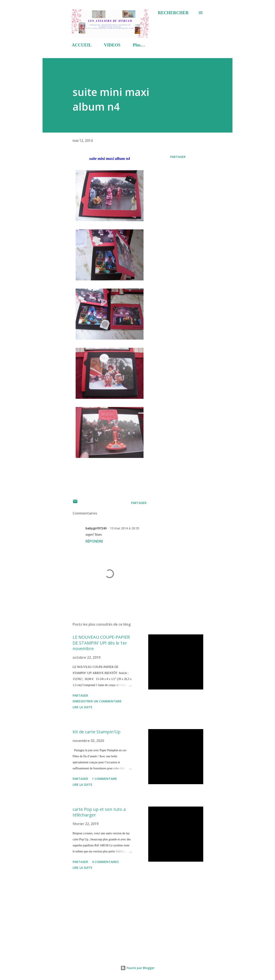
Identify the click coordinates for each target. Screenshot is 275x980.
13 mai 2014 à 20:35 (125, 528)
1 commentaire (105, 779)
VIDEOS (112, 45)
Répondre (94, 541)
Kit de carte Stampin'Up (97, 732)
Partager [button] (178, 157)
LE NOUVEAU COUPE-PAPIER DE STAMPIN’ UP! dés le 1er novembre (101, 643)
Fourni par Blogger (137, 968)
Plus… (139, 45)
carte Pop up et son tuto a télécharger (99, 812)
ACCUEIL (82, 45)
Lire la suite (82, 707)
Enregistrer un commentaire (97, 701)
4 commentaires (105, 862)
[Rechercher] (173, 13)
